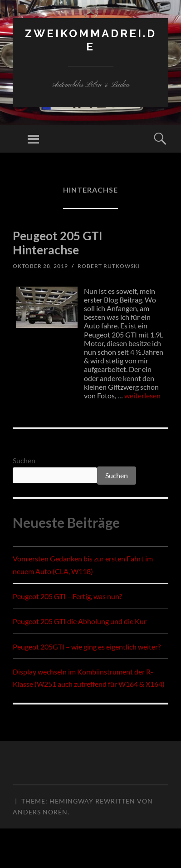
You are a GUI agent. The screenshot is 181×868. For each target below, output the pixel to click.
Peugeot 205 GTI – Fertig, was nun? (67, 596)
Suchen (24, 460)
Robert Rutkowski (109, 266)
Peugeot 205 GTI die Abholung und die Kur (80, 621)
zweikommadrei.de (91, 40)
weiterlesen (142, 395)
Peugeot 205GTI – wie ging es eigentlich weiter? (87, 647)
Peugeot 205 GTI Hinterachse (58, 243)
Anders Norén (40, 812)
